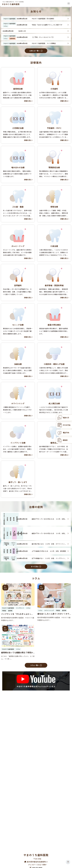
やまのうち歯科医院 (11, 4)
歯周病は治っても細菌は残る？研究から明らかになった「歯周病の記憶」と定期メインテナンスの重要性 (17, 653)
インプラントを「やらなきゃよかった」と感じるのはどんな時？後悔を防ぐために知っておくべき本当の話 (17, 614)
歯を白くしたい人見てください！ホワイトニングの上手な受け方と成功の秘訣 (53, 614)
